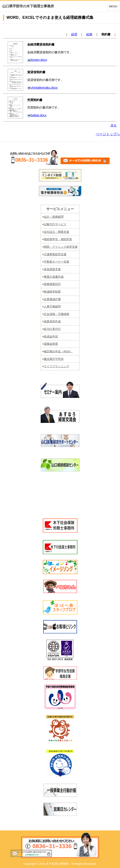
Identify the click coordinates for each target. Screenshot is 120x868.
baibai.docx (37, 115)
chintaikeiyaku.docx (42, 88)
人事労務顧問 (52, 306)
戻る (114, 125)
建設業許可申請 (54, 359)
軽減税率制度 (52, 292)
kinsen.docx (37, 60)
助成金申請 (51, 336)
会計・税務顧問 (54, 217)
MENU (113, 6)
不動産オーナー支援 (57, 262)
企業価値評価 (52, 299)
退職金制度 (51, 344)
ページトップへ (108, 134)
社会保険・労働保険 (57, 314)
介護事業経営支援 (55, 254)
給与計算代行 (52, 329)
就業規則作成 (52, 321)
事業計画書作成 (54, 277)
